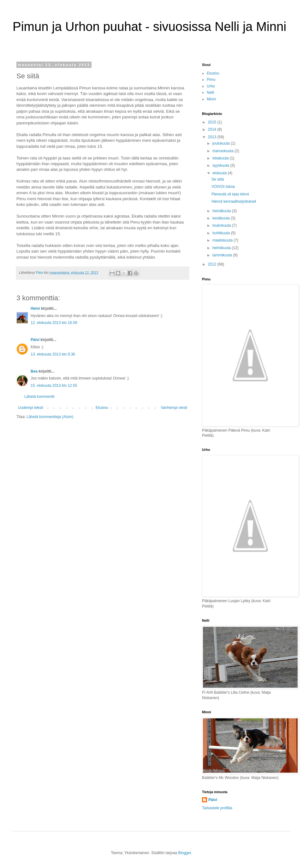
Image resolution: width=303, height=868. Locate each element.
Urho (211, 86)
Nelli (210, 93)
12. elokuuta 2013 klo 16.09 (54, 323)
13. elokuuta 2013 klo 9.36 (53, 354)
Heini (35, 308)
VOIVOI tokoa (223, 187)
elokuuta (220, 173)
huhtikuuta (222, 233)
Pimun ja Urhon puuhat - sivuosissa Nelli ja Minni (149, 27)
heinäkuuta (222, 211)
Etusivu (102, 408)
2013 (213, 137)
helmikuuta (222, 248)
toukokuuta (222, 225)
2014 (213, 129)
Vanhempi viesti (174, 408)
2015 (213, 122)
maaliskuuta (223, 240)
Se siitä (218, 179)
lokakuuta (221, 158)
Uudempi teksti (30, 408)
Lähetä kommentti (39, 397)
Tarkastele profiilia (217, 808)
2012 (213, 264)
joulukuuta (222, 143)
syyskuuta (221, 165)
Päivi (35, 340)
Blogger (185, 853)
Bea (34, 371)
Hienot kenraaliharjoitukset (234, 201)
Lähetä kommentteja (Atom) (50, 417)
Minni (211, 99)
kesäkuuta (222, 218)
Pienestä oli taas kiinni (230, 194)
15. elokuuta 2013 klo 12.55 (54, 386)
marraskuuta (223, 151)
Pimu (211, 80)
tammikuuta (223, 255)
